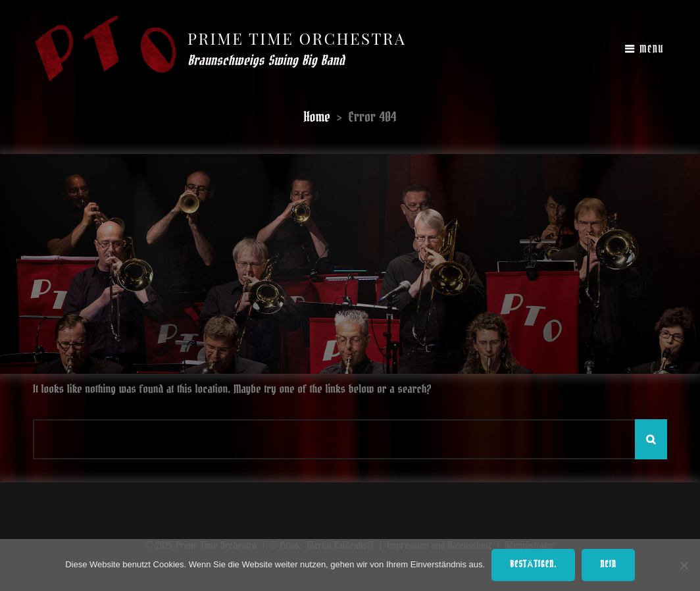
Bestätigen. (533, 565)
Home (317, 117)
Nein (608, 565)
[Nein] (684, 565)
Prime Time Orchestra (297, 38)
